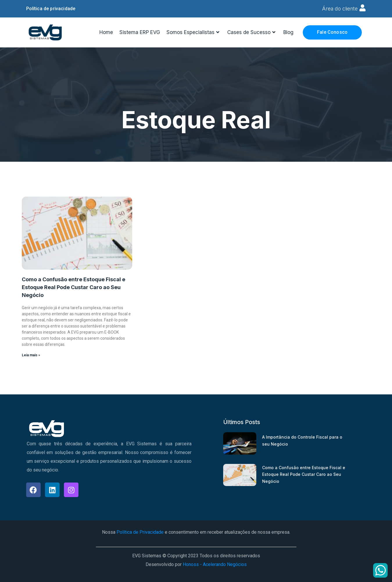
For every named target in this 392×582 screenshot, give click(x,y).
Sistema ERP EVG (140, 32)
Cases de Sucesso (252, 32)
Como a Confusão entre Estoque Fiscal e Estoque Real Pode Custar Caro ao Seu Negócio (74, 287)
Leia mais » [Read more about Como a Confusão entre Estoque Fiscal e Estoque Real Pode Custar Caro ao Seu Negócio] (31, 355)
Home (106, 32)
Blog (288, 32)
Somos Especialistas (194, 32)
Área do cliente (339, 9)
